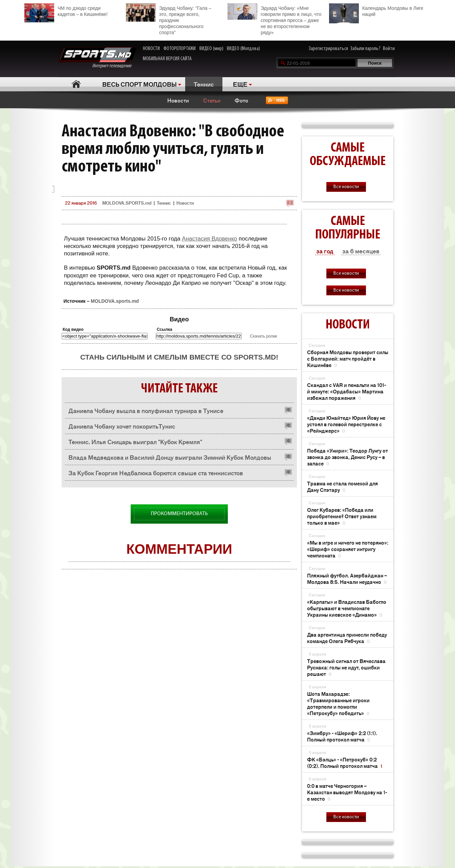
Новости (178, 100)
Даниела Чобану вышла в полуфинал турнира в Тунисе (146, 410)
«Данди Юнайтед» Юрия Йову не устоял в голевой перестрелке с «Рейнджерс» (346, 424)
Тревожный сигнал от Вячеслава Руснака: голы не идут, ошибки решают (346, 667)
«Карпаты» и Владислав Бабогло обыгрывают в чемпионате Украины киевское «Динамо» (347, 608)
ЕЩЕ (240, 84)
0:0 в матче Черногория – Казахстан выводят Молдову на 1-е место (347, 792)
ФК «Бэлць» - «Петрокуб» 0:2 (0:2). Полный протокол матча (345, 762)
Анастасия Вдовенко (209, 239)
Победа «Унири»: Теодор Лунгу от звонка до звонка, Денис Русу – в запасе (348, 457)
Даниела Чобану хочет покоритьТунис (122, 426)
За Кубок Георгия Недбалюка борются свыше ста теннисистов (156, 473)
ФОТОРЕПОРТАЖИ (180, 49)
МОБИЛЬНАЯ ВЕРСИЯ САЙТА (167, 59)
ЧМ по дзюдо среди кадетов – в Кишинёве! (66, 10)
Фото (241, 100)
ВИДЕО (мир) (211, 49)
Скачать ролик (263, 336)
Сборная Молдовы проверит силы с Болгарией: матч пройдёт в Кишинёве (348, 358)
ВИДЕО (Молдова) (243, 49)
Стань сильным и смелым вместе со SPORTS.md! (179, 357)
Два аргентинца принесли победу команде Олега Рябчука (347, 638)
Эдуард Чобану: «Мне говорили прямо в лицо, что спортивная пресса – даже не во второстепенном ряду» (274, 19)
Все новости (346, 187)
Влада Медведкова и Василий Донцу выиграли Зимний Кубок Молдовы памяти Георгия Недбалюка (170, 459)
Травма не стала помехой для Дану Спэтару (342, 486)
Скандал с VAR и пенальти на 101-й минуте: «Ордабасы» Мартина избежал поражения (346, 391)
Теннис (204, 84)
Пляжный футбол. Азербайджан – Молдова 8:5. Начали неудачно (347, 578)
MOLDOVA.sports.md (115, 301)
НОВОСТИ (151, 49)
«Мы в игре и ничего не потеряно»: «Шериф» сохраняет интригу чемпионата (348, 549)
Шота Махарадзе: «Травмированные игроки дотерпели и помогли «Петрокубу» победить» (338, 703)
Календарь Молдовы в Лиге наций (376, 10)
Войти (389, 49)
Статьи (212, 100)
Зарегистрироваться (328, 49)
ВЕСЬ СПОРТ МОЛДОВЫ (139, 84)
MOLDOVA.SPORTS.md (127, 203)
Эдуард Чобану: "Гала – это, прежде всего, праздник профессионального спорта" (169, 19)
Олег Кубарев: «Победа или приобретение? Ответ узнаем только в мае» (342, 516)
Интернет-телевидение (97, 58)
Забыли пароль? (365, 49)
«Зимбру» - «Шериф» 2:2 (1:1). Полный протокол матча (342, 736)
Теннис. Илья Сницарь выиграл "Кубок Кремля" (135, 441)
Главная (76, 84)
